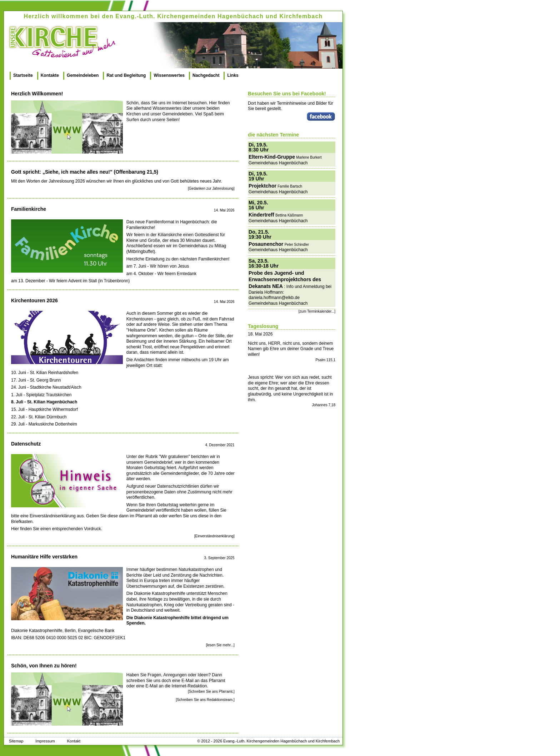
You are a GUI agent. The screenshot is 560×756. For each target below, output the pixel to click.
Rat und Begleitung (126, 75)
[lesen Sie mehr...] (220, 645)
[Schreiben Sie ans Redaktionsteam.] (205, 700)
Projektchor (262, 186)
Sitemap (16, 741)
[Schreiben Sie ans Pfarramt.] (211, 692)
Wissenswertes (169, 75)
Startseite (23, 75)
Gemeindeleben (83, 75)
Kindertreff (261, 215)
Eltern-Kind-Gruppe (272, 157)
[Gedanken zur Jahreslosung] (211, 188)
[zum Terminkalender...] (317, 311)
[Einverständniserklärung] (214, 536)
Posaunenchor (266, 244)
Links (233, 75)
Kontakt (74, 741)
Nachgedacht (206, 75)
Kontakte (50, 75)
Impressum (45, 741)
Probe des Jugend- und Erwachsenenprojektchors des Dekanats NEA (285, 280)
